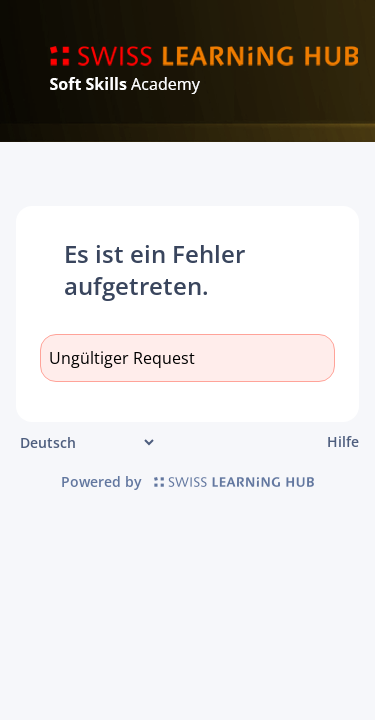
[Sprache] (86, 442)
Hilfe (343, 441)
